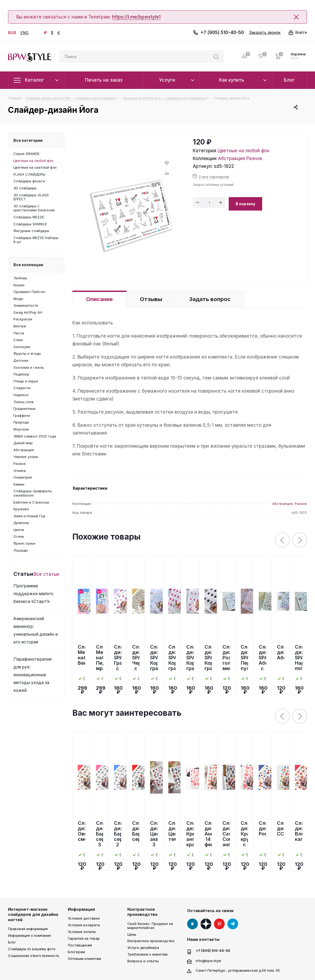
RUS (12, 33)
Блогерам (76, 952)
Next (300, 540)
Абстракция (231, 158)
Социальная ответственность (34, 956)
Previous (282, 540)
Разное (254, 158)
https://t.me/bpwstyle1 (136, 17)
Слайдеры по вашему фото (32, 949)
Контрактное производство (142, 912)
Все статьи (46, 574)
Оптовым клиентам (84, 959)
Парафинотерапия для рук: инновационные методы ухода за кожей (32, 675)
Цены (132, 934)
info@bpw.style (208, 960)
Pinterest (219, 924)
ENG (25, 33)
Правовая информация (28, 929)
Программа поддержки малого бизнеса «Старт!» (33, 594)
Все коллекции (28, 265)
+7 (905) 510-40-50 (222, 32)
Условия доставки (84, 918)
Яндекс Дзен (206, 924)
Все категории (28, 140)
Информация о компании (29, 935)
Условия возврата (84, 925)
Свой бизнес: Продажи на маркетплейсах (150, 926)
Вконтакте (192, 924)
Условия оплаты (82, 932)
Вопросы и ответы (143, 961)
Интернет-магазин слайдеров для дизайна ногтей (33, 914)
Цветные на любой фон (244, 151)
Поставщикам (80, 945)
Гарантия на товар (84, 938)
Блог (12, 942)
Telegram (233, 924)
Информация (81, 909)
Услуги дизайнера (143, 948)
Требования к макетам (147, 954)
